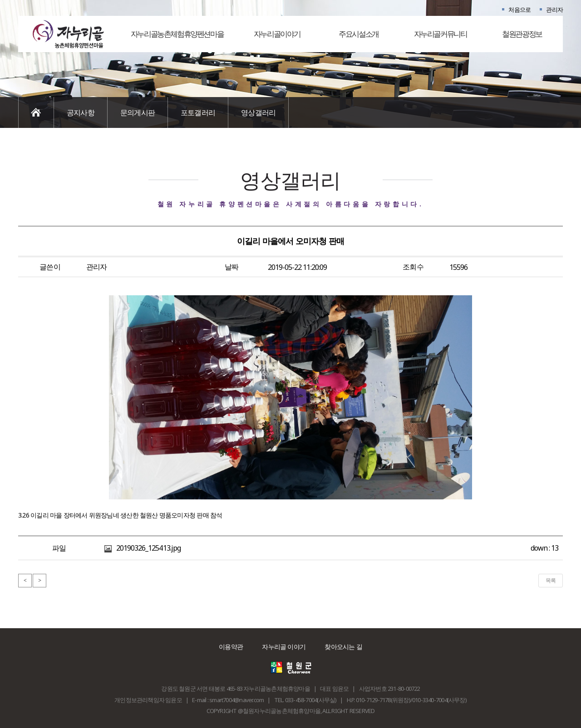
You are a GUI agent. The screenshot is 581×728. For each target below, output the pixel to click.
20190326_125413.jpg (148, 548)
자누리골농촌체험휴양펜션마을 (177, 34)
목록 (551, 580)
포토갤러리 (198, 112)
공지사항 (81, 112)
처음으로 (519, 10)
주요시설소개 (359, 34)
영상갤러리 (258, 112)
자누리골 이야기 (284, 647)
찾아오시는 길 (343, 647)
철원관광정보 (522, 34)
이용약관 (231, 647)
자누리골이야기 (277, 34)
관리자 (554, 10)
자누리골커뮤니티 (441, 34)
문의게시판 (138, 112)
